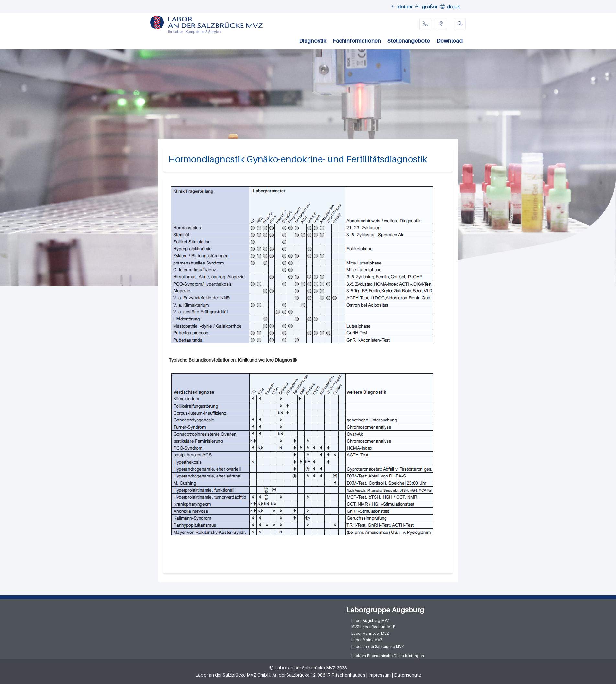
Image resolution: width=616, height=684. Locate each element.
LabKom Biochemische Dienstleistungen (388, 656)
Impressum (380, 675)
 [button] (442, 6)
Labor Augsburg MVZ (370, 620)
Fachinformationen (357, 41)
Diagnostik (313, 41)
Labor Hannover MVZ (370, 633)
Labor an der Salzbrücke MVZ (378, 647)
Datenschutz (408, 675)
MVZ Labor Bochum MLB (373, 627)
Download (449, 41)
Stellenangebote (409, 41)
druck (453, 6)
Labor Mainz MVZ (367, 640)
